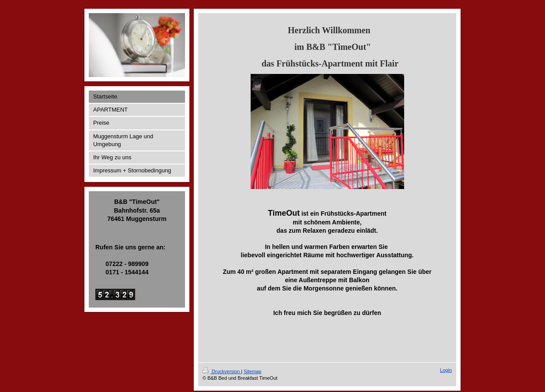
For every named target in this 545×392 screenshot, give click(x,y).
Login (446, 370)
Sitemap (252, 371)
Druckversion (222, 371)
